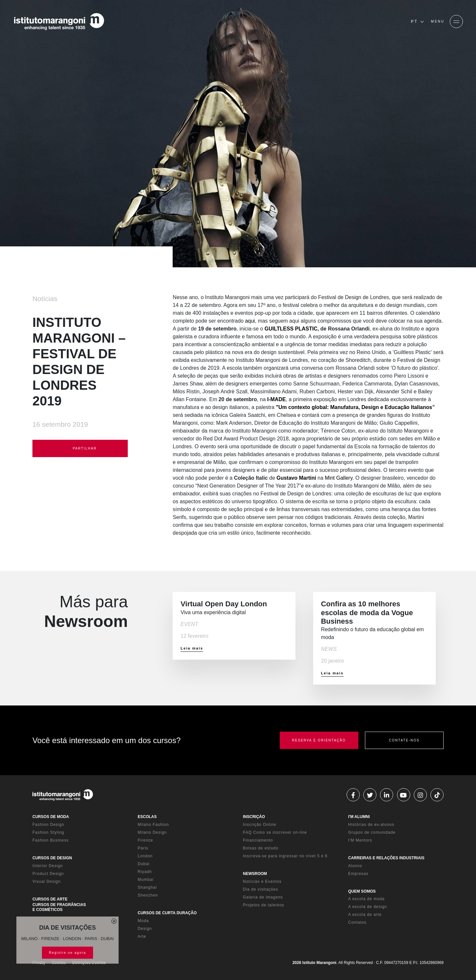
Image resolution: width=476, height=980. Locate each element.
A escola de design (368, 907)
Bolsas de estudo (261, 848)
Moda (143, 921)
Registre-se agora (67, 953)
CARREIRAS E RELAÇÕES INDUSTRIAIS (386, 858)
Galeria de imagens (263, 897)
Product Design (48, 874)
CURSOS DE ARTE (50, 899)
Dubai (143, 864)
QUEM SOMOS (362, 891)
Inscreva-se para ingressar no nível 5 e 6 (285, 856)
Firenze (145, 840)
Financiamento (258, 840)
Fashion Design (48, 825)
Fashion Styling (48, 832)
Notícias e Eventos (262, 882)
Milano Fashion (153, 825)
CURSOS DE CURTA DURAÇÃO (167, 913)
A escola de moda (366, 899)
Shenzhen (148, 895)
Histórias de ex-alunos (371, 825)
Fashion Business (51, 840)
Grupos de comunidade (372, 832)
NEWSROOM (255, 874)
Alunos (355, 866)
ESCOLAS (147, 817)
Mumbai (146, 880)
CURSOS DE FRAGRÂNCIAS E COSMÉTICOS (59, 907)
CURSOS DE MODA (51, 817)
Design (145, 929)
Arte (142, 936)
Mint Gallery (339, 478)
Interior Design (48, 866)
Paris (143, 848)
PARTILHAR (80, 449)
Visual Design (47, 882)
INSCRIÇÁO (254, 817)
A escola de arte (365, 915)
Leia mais (192, 648)
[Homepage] (59, 22)
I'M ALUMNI (359, 817)
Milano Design (152, 832)
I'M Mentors (360, 840)
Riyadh (145, 872)
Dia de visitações (261, 889)
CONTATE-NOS (404, 740)
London (145, 856)
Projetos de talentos (264, 905)
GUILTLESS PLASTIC (291, 329)
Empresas (358, 874)
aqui (250, 321)
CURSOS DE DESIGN (52, 858)
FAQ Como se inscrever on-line (275, 832)
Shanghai (147, 887)
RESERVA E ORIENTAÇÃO (319, 740)
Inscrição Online (260, 825)
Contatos (357, 922)
